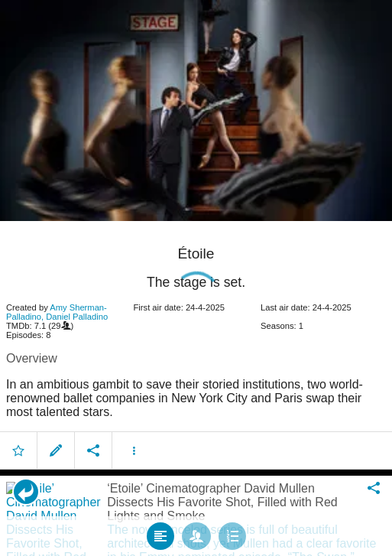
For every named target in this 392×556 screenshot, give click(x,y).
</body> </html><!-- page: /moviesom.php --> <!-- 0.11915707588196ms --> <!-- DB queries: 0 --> (196, 278)
